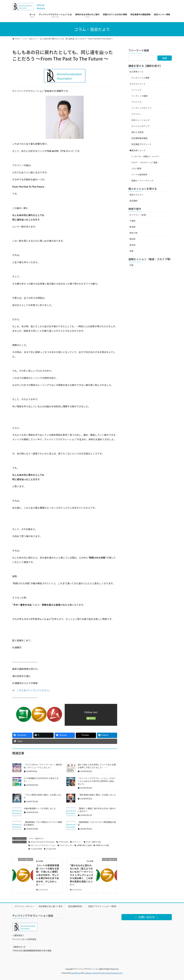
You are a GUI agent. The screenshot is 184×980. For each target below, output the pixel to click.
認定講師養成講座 (139, 138)
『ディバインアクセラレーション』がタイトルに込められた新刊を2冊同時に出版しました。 (97, 781)
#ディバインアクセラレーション (43, 845)
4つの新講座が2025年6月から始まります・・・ (41, 780)
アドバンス (136, 102)
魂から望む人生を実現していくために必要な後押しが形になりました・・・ (97, 766)
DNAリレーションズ (140, 120)
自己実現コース (136, 72)
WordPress (76, 973)
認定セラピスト (136, 195)
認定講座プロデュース (141, 144)
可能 (131, 265)
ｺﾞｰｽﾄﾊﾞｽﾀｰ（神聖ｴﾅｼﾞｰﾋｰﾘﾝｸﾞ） (146, 156)
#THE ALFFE (63, 842)
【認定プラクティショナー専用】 (102, 906)
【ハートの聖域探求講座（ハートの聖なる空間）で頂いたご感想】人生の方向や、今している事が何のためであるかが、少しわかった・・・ (47, 875)
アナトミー (136, 114)
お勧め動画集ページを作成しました (40, 808)
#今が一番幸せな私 (94, 842)
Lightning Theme (91, 973)
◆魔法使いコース (137, 150)
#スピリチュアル (66, 845)
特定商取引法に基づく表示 (51, 906)
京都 (131, 251)
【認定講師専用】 (75, 906)
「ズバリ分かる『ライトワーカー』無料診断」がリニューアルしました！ (43, 766)
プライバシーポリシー (24, 906)
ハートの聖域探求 (139, 174)
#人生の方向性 (36, 849)
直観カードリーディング (142, 181)
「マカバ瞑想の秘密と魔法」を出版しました (43, 796)
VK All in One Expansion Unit (111, 973)
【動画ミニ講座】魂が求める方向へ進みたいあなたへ (97, 810)
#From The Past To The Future (43, 842)
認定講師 (133, 201)
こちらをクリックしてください (33, 690)
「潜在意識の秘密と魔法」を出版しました (97, 795)
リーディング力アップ (141, 108)
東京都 (132, 227)
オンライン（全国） (138, 215)
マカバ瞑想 (136, 168)
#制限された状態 (102, 845)
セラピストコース (137, 84)
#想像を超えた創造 (84, 845)
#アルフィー (77, 842)
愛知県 (132, 239)
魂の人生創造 (137, 132)
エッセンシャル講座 (140, 78)
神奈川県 (133, 233)
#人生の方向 (51, 849)
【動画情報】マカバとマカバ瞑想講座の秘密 (97, 823)
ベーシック (136, 90)
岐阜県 (132, 245)
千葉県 (132, 221)
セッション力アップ (140, 126)
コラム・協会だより (36, 838)
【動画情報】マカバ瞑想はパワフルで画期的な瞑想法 (43, 823)
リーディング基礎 (139, 96)
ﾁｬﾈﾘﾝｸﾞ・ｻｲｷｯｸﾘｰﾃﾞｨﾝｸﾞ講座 (144, 162)
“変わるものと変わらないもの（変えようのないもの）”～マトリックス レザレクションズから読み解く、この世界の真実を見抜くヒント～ (81, 875)
